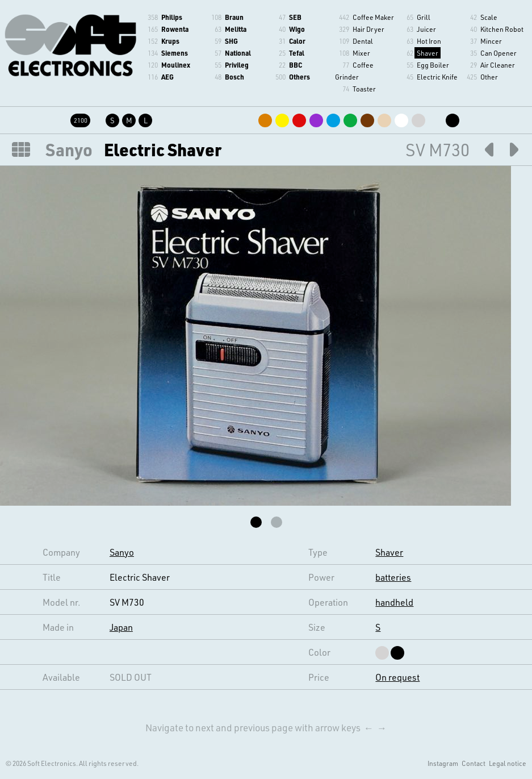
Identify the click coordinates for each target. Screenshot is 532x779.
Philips (172, 17)
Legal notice (508, 763)
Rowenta (175, 29)
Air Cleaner (498, 65)
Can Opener (499, 53)
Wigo (297, 29)
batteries (393, 577)
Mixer (361, 53)
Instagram (443, 763)
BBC (296, 65)
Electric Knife (437, 77)
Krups (170, 41)
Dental (363, 41)
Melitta (236, 29)
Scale (489, 17)
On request (397, 677)
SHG (231, 41)
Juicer (426, 29)
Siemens (175, 53)
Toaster (364, 89)
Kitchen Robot (502, 29)
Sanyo (69, 149)
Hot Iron (429, 41)
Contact (474, 763)
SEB (295, 17)
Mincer (491, 41)
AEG (167, 77)
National (238, 53)
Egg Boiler (433, 65)
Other (489, 77)
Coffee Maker (373, 17)
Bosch (234, 77)
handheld (394, 602)
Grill (424, 17)
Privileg (237, 65)
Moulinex (176, 65)
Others (299, 77)
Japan (121, 627)
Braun (234, 17)
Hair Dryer (368, 29)
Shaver (428, 53)
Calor (297, 41)
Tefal (297, 53)
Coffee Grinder (354, 71)
